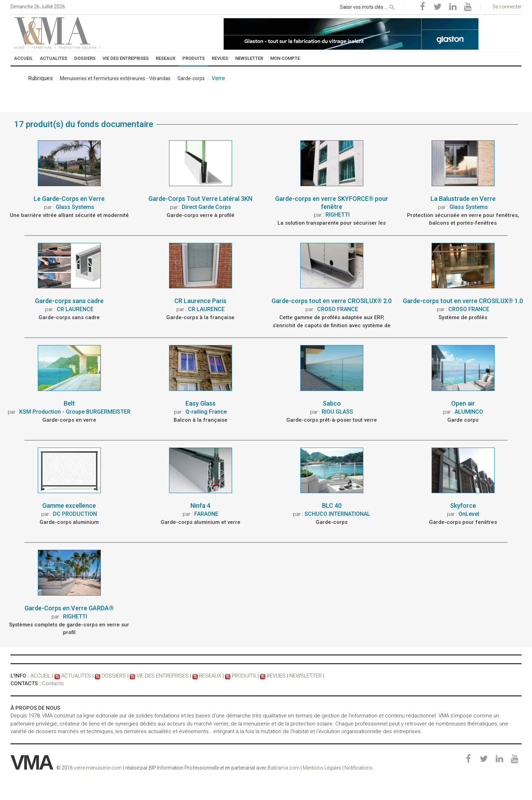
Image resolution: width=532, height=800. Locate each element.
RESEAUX (210, 676)
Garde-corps (191, 80)
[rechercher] (392, 6)
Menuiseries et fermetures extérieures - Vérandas (115, 80)
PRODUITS (244, 676)
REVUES (276, 676)
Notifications (359, 768)
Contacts (53, 683)
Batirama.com (284, 768)
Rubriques (40, 80)
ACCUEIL (41, 676)
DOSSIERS (114, 676)
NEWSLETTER (306, 676)
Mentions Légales (322, 768)
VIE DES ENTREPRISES (163, 676)
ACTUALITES (76, 676)
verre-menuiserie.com (98, 768)
